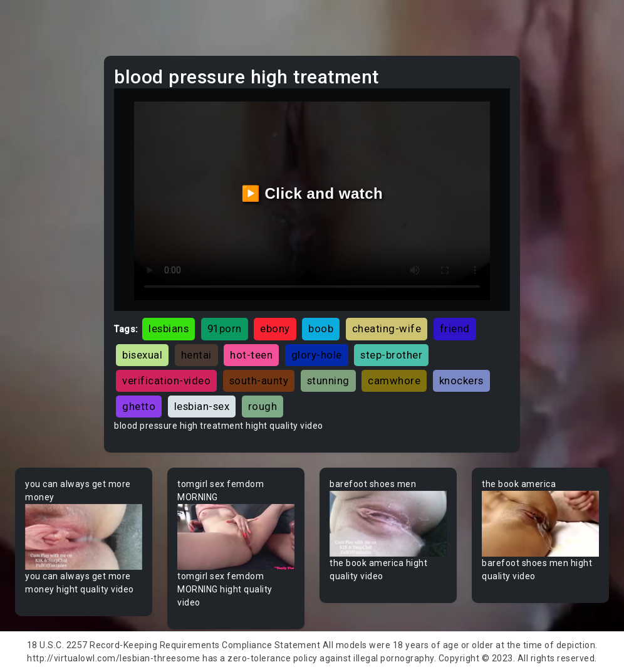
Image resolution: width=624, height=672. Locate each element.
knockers (461, 381)
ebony (275, 328)
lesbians (169, 328)
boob (321, 328)
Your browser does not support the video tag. (84, 537)
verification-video (166, 381)
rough (263, 406)
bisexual (142, 355)
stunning (328, 381)
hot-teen (251, 355)
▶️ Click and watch (312, 193)
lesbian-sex (202, 406)
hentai (196, 355)
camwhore (394, 381)
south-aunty (259, 381)
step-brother (391, 355)
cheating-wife (387, 328)
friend (455, 328)
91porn (225, 328)
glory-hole (317, 355)
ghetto (139, 406)
